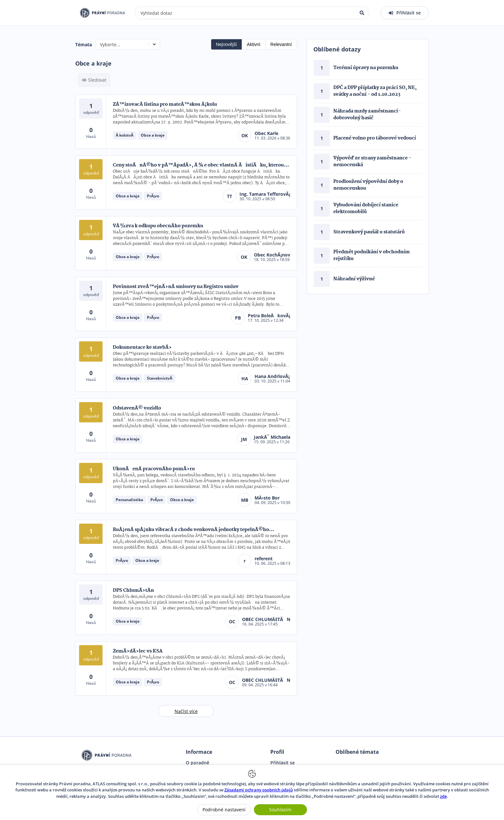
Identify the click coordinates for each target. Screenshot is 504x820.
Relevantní (281, 44)
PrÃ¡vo (153, 196)
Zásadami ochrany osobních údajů (259, 790)
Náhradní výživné (354, 279)
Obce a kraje (153, 135)
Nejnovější (226, 44)
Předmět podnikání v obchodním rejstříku (372, 255)
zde (443, 796)
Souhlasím (280, 810)
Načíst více (186, 711)
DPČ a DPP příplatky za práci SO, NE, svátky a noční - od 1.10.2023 (375, 91)
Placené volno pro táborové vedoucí (375, 138)
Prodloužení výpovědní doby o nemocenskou (368, 185)
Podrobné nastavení (224, 810)
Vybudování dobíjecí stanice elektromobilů (366, 208)
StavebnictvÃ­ (160, 378)
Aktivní (254, 44)
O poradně (198, 763)
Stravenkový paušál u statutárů (369, 232)
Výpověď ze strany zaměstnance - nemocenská (372, 162)
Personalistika (129, 500)
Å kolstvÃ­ (125, 135)
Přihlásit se (283, 763)
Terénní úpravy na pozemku (366, 68)
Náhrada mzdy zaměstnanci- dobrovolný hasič (367, 115)
